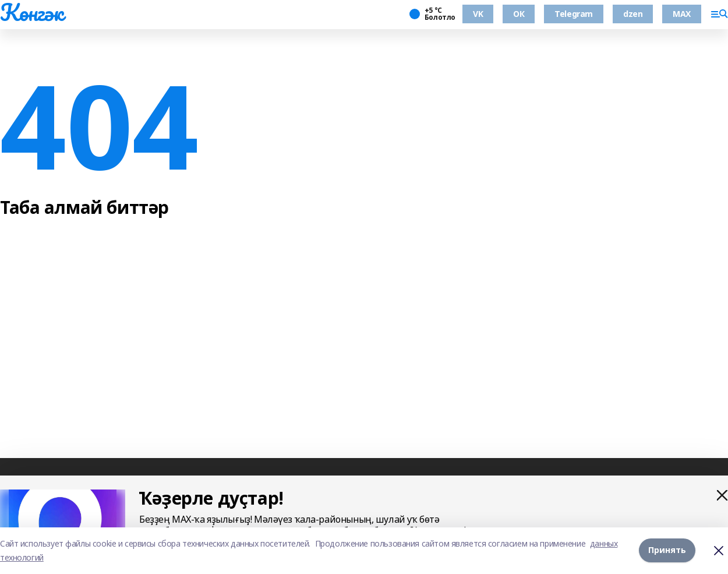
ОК (519, 14)
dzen (633, 14)
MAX (682, 14)
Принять (667, 550)
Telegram (574, 14)
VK (478, 14)
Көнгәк (31, 12)
